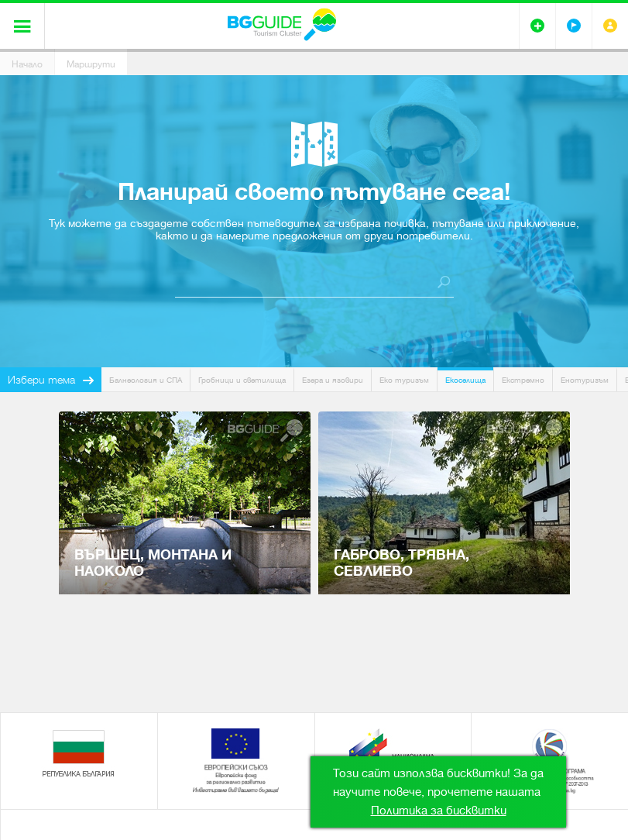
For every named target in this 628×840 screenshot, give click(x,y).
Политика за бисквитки (439, 811)
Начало (27, 64)
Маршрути (91, 64)
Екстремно (523, 380)
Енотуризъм (585, 380)
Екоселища (465, 380)
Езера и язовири (333, 380)
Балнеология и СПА (146, 380)
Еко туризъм (404, 380)
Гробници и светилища (242, 380)
